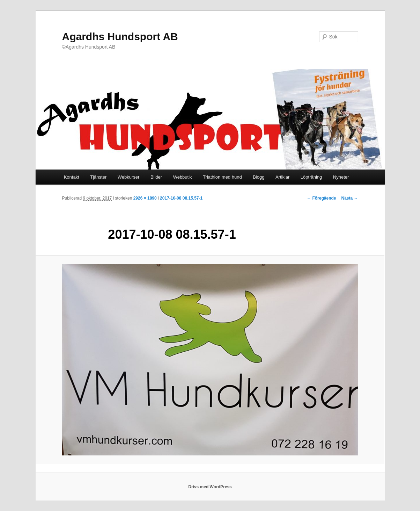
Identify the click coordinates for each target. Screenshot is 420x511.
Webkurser (129, 177)
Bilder (156, 177)
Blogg (259, 177)
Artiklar (282, 177)
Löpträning (311, 177)
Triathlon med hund (222, 177)
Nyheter (341, 177)
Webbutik (183, 177)
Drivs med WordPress (210, 487)
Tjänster (98, 177)
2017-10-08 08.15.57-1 (181, 198)
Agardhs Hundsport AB (120, 37)
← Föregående (321, 198)
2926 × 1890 (145, 198)
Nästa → (349, 198)
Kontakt (72, 177)
